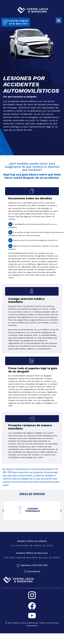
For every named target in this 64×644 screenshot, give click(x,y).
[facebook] (32, 606)
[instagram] (32, 595)
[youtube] (32, 616)
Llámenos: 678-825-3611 (34, 565)
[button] (59, 20)
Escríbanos (34, 571)
